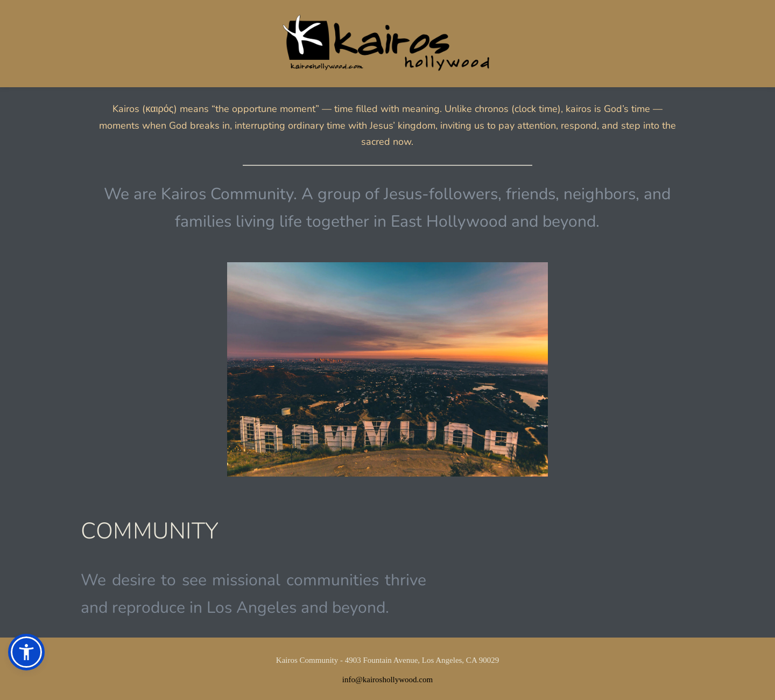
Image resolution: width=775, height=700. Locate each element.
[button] (26, 652)
